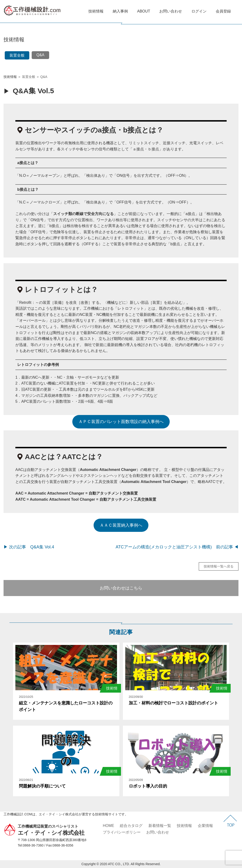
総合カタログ (131, 826)
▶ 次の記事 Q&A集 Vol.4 (29, 547)
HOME (108, 826)
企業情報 (205, 826)
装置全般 (17, 55)
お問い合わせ (171, 11)
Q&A (40, 55)
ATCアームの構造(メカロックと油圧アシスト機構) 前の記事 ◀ (177, 547)
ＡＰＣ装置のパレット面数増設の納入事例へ (121, 422)
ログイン (199, 11)
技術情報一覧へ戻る (219, 566)
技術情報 (96, 11)
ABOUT (144, 11)
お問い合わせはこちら (121, 588)
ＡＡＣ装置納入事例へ (121, 525)
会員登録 (223, 11)
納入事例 (120, 11)
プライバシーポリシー (122, 832)
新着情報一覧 (160, 826)
